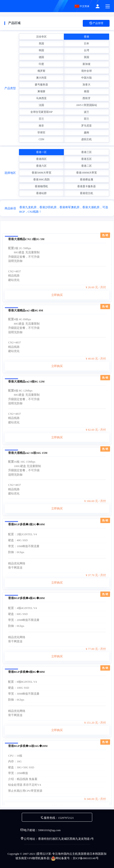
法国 (41, 105)
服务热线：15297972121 (57, 818)
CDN (41, 139)
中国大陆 (86, 78)
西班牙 (86, 98)
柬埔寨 (41, 91)
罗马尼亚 (86, 126)
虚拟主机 (86, 139)
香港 (86, 37)
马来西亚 (41, 98)
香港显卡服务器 (86, 186)
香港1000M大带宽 (87, 173)
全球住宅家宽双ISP (41, 112)
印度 (41, 64)
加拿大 (86, 85)
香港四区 (41, 159)
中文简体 (82, 6)
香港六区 (41, 166)
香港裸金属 (86, 180)
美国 (41, 43)
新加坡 (86, 64)
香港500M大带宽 (41, 173)
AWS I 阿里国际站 (86, 105)
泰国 (86, 91)
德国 (41, 57)
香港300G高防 (41, 180)
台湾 (86, 50)
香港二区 (86, 166)
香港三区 (86, 152)
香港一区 (41, 152)
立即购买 (57, 349)
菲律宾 (41, 132)
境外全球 (86, 71)
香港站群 (41, 193)
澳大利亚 (41, 78)
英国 (86, 57)
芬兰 (41, 119)
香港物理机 (41, 186)
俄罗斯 (41, 71)
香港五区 (86, 159)
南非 (41, 126)
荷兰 (86, 119)
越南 (86, 132)
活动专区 (41, 37)
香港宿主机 (86, 193)
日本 (86, 43)
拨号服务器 (41, 85)
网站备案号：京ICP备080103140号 (75, 858)
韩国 (41, 50)
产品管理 (96, 23)
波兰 (86, 112)
